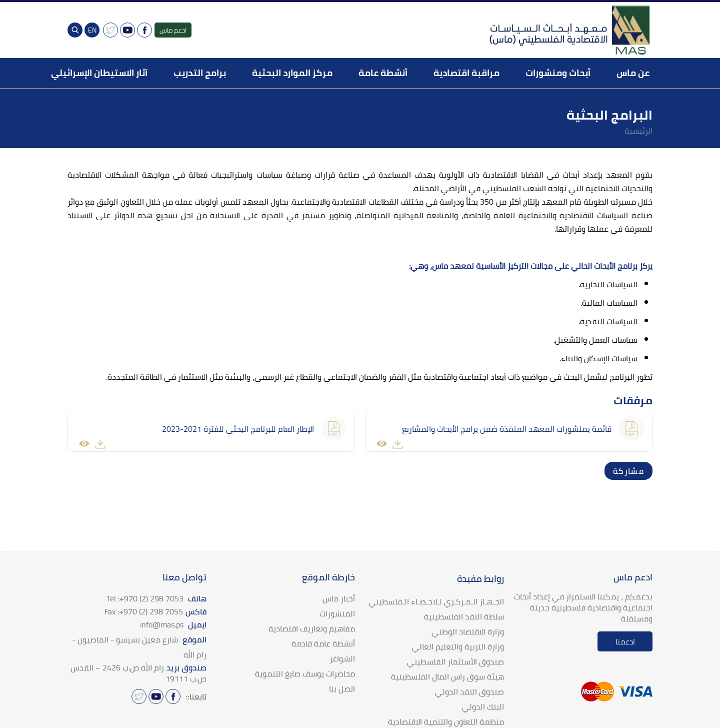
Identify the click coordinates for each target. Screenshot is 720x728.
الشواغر (342, 658)
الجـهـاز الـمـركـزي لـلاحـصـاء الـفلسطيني (436, 601)
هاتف (156, 598)
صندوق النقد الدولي (469, 691)
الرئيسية (638, 131)
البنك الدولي (483, 706)
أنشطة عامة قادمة (323, 643)
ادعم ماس (173, 30)
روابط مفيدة (480, 579)
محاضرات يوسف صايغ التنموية (305, 673)
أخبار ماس (339, 598)
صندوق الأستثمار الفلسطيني (455, 661)
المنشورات (337, 613)
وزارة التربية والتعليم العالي (458, 646)
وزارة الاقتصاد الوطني (468, 631)
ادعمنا (625, 642)
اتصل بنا (342, 688)
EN (92, 30)
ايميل (173, 624)
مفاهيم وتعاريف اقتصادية (312, 628)
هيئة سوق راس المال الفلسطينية (447, 676)
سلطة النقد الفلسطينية (464, 616)
